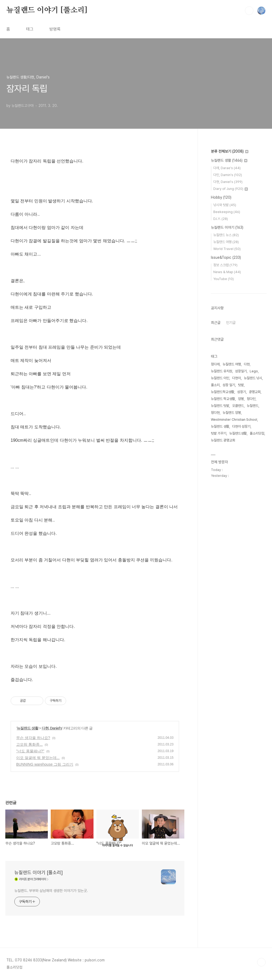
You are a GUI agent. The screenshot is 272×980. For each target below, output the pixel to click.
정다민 (251, 399)
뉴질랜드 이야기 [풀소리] (47, 10)
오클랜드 (238, 406)
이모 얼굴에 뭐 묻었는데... (38, 758)
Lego (254, 371)
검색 (249, 11)
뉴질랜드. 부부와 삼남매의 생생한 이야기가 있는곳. (51, 891)
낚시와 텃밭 (225, 205)
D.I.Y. (221, 219)
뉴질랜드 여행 (226, 242)
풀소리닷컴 (257, 433)
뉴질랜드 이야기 (227, 227)
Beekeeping (227, 212)
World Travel (227, 249)
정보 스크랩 (225, 265)
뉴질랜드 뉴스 (226, 235)
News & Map (227, 272)
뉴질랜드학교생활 (223, 392)
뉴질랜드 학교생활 (223, 399)
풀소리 (215, 385)
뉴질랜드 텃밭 (220, 406)
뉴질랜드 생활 (27, 728)
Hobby (221, 197)
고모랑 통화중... (29, 744)
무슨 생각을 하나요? (33, 738)
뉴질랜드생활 (238, 433)
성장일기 (241, 371)
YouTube (224, 279)
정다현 (215, 413)
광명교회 (255, 392)
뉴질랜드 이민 (220, 378)
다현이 (237, 378)
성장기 (242, 392)
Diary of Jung (231, 189)
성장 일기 (229, 385)
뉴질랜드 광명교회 (223, 440)
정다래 (215, 364)
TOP (261, 962)
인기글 (231, 323)
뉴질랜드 (253, 406)
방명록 (55, 29)
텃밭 (241, 385)
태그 (30, 29)
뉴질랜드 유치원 (222, 371)
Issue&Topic (226, 257)
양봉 (241, 399)
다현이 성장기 (241, 426)
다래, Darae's (227, 168)
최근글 (216, 323)
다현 (247, 364)
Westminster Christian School (234, 420)
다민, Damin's (228, 175)
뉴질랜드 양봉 (232, 413)
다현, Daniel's (52, 728)
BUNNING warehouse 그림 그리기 (45, 764)
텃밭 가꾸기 (219, 433)
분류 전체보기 (230, 151)
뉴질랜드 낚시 (253, 378)
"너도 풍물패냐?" (30, 751)
